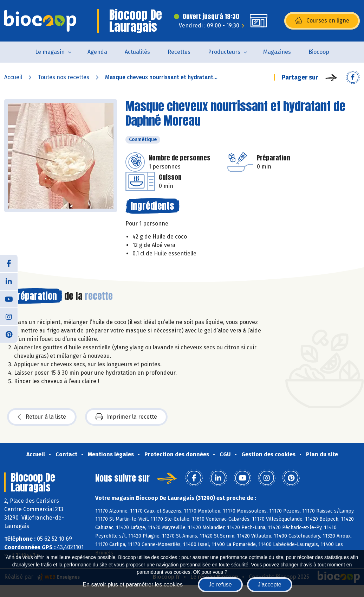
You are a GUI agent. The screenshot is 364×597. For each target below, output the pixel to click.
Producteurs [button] (224, 52)
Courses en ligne (322, 21)
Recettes (179, 52)
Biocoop (319, 52)
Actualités (137, 52)
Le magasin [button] (50, 52)
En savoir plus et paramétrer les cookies (133, 585)
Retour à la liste (42, 417)
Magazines (277, 52)
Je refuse (220, 585)
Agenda (97, 52)
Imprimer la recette (126, 417)
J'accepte (270, 585)
